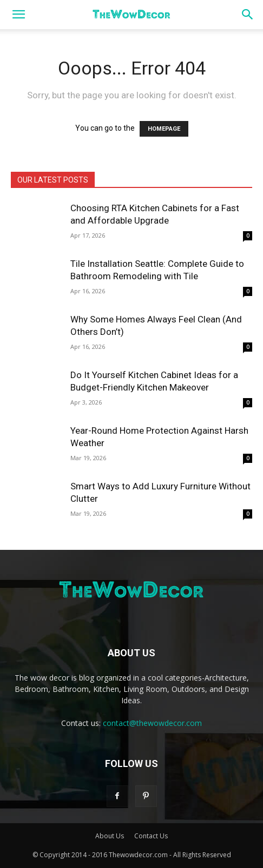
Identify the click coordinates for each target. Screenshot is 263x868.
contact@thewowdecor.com (152, 723)
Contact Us (151, 836)
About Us (110, 836)
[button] (18, 15)
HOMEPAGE (164, 129)
